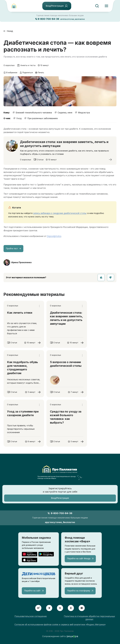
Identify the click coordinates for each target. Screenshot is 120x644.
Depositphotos (54, 236)
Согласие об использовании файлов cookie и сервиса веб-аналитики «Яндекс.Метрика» (60, 625)
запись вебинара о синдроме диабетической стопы (60, 213)
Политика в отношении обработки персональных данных (89, 618)
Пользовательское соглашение (31, 616)
